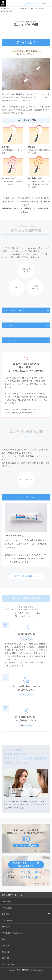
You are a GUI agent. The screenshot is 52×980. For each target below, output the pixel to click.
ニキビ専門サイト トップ (12, 895)
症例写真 (6, 952)
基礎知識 (6, 958)
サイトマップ (7, 946)
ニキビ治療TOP (22, 9)
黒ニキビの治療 (8, 11)
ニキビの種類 (7, 908)
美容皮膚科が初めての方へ (12, 933)
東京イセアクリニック (8, 9)
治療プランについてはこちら (25, 576)
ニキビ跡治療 (7, 920)
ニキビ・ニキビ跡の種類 (37, 9)
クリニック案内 (8, 964)
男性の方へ (6, 927)
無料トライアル (33, 3)
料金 (4, 939)
